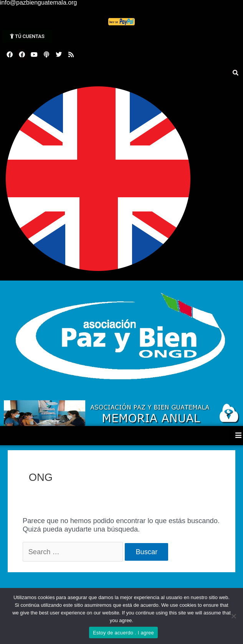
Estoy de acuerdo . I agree (123, 633)
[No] (233, 616)
